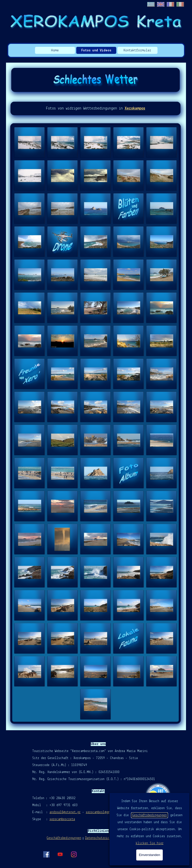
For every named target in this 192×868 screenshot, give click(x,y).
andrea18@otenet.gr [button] (65, 812)
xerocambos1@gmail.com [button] (104, 812)
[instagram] (74, 854)
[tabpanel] (95, 108)
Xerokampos (135, 108)
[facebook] (46, 854)
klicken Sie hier (150, 843)
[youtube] (60, 854)
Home (55, 50)
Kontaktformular (137, 50)
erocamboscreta (63, 819)
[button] (29, 143)
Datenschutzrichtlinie (103, 838)
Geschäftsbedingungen (149, 815)
